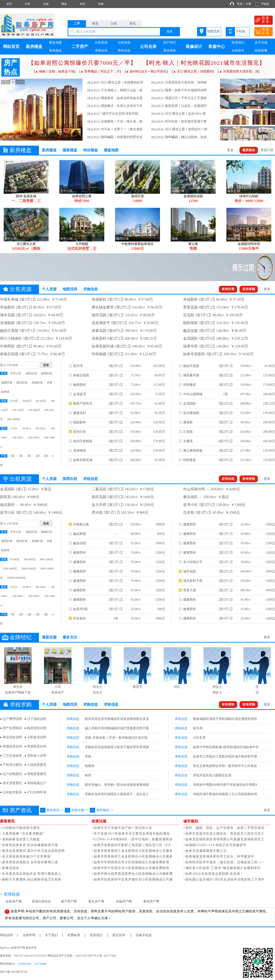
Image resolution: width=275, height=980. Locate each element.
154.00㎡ (246, 432)
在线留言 (238, 51)
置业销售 (170, 51)
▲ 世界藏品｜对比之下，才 (100, 71)
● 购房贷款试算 (35, 728)
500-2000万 (14, 419)
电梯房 (90, 766)
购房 (88, 775)
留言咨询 (119, 935)
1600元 (270, 590)
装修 (101, 4)
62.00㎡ (136, 413)
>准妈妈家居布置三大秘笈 (20, 839)
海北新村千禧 (193, 581)
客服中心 (217, 47)
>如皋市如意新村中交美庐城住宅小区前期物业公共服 (132, 879)
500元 (161, 609)
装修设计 (194, 47)
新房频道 (49, 150)
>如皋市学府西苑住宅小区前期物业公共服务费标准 (131, 862)
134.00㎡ (136, 451)
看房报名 (55, 51)
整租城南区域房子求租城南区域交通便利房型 (225, 719)
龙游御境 (80, 451)
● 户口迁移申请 (35, 792)
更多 (230, 150)
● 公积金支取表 (11, 792)
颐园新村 (80, 422)
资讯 (82, 4)
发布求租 (249, 479)
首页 (9, 4)
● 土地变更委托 (35, 765)
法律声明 (29, 935)
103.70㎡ (136, 404)
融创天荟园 (191, 366)
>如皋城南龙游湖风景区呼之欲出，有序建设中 (219, 856)
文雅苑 (188, 441)
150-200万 (34, 410)
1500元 (270, 581)
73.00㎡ (136, 385)
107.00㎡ (246, 394)
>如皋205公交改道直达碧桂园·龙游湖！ (213, 874)
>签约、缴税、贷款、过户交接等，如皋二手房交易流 (224, 828)
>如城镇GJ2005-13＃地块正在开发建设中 (215, 845)
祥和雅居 (190, 385)
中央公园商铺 (193, 394)
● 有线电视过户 (35, 783)
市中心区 (16, 373)
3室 (29, 456)
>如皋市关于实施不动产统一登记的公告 (122, 828)
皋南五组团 (81, 375)
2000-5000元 (29, 569)
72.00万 (160, 394)
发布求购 (249, 289)
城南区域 (46, 373)
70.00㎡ (136, 553)
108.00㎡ (246, 590)
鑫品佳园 (80, 543)
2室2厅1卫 (226, 422)
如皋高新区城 (83, 460)
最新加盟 (49, 637)
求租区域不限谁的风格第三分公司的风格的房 (225, 794)
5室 (46, 456)
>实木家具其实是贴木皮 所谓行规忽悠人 (31, 874)
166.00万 (269, 441)
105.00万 (159, 366)
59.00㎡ (136, 618)
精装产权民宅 (83, 404)
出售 (27, 4)
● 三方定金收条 (11, 756)
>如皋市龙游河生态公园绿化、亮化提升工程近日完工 (224, 834)
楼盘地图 (55, 43)
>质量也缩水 (10, 868)
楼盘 (64, 4)
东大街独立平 (193, 562)
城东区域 (31, 373)
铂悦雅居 (190, 460)
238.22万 (269, 404)
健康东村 (80, 413)
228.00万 (159, 422)
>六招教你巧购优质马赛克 (20, 828)
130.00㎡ (136, 432)
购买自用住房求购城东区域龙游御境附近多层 (117, 719)
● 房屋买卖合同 (11, 746)
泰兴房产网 (96, 901)
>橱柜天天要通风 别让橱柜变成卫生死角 (31, 879)
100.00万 (269, 394)
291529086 (40, 964)
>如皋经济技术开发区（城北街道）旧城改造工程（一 (224, 862)
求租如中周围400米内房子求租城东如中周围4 (225, 785)
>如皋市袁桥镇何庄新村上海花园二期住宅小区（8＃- (132, 845)
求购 (88, 757)
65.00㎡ (136, 543)
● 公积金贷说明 (35, 737)
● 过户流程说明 (35, 719)
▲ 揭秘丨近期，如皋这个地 (55, 71)
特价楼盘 (91, 150)
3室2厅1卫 (226, 460)
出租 (46, 4)
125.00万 (269, 375)
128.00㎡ (136, 524)
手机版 (265, 4)
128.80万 (159, 432)
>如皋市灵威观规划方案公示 (205, 851)
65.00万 (160, 460)
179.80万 (159, 441)
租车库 (198, 728)
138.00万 (269, 413)
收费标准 (74, 935)
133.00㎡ (136, 366)
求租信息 (124, 51)
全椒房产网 (124, 901)
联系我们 (238, 43)
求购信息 (101, 51)
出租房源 (124, 43)
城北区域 (22, 383)
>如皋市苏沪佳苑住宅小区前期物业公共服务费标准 (131, 868)
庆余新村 (80, 618)
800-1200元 (47, 559)
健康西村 (80, 385)
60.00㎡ (136, 534)
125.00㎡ (136, 394)
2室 (21, 456)
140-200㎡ (18, 438)
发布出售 (228, 289)
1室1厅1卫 (116, 543)
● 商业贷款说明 (11, 737)
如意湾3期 (80, 609)
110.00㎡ (246, 366)
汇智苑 (188, 432)
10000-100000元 (16, 578)
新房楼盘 (34, 47)
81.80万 (270, 366)
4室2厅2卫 (116, 441)
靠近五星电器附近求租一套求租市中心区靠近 (225, 766)
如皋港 (5, 392)
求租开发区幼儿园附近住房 (212, 775)
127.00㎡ (246, 451)
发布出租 (228, 479)
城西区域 (7, 383)
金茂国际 (190, 404)
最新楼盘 (70, 150)
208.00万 (269, 422)
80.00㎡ (246, 422)
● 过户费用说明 (11, 719)
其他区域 (37, 383)
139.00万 (159, 451)
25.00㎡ (136, 609)
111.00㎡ (246, 460)
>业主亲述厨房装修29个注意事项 (25, 856)
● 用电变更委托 (35, 774)
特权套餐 (261, 51)
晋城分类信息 (41, 901)
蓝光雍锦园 (191, 413)
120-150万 (18, 410)
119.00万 (269, 460)
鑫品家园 (80, 534)
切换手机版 (144, 935)
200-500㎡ (34, 438)
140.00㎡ (136, 460)
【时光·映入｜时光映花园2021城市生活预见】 (204, 63)
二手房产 (80, 47)
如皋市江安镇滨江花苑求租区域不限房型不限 (225, 757)
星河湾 (78, 366)
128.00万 (269, 451)
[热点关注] (93, 83)
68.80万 (160, 375)
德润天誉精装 (83, 441)
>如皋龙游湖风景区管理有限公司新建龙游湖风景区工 (224, 839)
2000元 (160, 524)
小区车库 (199, 738)
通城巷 (188, 422)
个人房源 (49, 289)
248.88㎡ (246, 404)
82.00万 (160, 413)
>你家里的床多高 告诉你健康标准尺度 (29, 845)
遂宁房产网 (69, 901)
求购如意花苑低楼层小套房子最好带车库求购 (117, 747)
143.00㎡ (136, 422)
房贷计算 (267, 150)
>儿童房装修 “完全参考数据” (22, 834)
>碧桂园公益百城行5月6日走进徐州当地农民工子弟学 (224, 879)
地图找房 (213, 31)
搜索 (170, 32)
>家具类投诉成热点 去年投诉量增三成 (29, 862)
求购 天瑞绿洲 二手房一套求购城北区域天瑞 (116, 738)
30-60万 (27, 401)
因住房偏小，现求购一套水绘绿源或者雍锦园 (117, 785)
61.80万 (160, 404)
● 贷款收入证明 (35, 756)
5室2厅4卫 (226, 404)
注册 (248, 4)
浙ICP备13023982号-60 (14, 972)
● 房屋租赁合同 (35, 746)
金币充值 (261, 43)
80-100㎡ (41, 428)
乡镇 (49, 383)
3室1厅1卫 (116, 404)
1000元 (160, 543)
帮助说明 (6, 935)
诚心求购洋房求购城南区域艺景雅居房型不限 (117, 728)
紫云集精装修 (193, 451)
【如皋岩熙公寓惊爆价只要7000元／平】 (82, 63)
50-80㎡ (27, 428)
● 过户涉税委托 (11, 774)
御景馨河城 (191, 375)
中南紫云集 (81, 524)
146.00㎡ (246, 441)
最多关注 (70, 637)
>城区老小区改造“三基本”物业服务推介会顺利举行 (222, 868)
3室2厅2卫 (116, 366)
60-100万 (41, 401)
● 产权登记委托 (11, 765)
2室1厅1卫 (116, 375)
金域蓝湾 (80, 394)
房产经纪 (170, 43)
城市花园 (190, 571)
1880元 (160, 618)
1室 (12, 456)
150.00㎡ (136, 441)
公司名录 (148, 47)
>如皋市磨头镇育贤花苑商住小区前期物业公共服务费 (132, 874)
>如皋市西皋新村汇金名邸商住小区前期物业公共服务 (132, 851)
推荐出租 (70, 479)
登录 (240, 4)
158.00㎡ (246, 581)
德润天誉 (80, 432)
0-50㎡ (14, 428)
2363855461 (25, 964)
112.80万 (159, 385)
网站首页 (11, 47)
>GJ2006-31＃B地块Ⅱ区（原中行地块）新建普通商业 (132, 839)
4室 (38, 456)
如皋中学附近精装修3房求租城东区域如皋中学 (226, 747)
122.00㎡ (246, 413)
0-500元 (15, 559)
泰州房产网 (151, 901)
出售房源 (101, 43)
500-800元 (30, 559)
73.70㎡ (136, 375)
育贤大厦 (190, 590)
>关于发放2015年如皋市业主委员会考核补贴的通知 (131, 834)
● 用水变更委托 (11, 783)
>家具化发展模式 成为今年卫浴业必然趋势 (32, 851)
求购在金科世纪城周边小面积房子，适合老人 (117, 794)
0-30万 (14, 401)
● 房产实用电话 (11, 728)
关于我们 (51, 935)
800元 (161, 534)
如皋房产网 (14, 901)
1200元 (160, 553)
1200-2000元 (10, 569)
